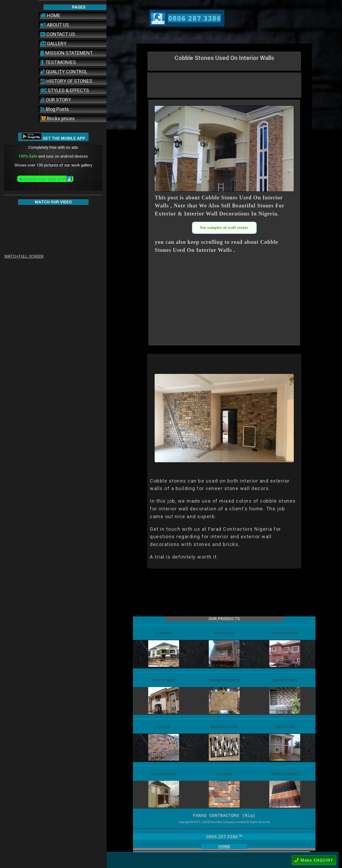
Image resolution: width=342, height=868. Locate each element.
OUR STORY (56, 100)
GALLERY (53, 43)
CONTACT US (58, 34)
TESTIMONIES (58, 62)
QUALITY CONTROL (64, 72)
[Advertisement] (224, 85)
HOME (50, 15)
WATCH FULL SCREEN (24, 256)
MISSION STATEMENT (67, 53)
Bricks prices (58, 118)
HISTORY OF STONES (66, 81)
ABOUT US (55, 25)
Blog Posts (55, 109)
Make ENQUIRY (314, 860)
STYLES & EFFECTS (65, 90)
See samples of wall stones (224, 228)
